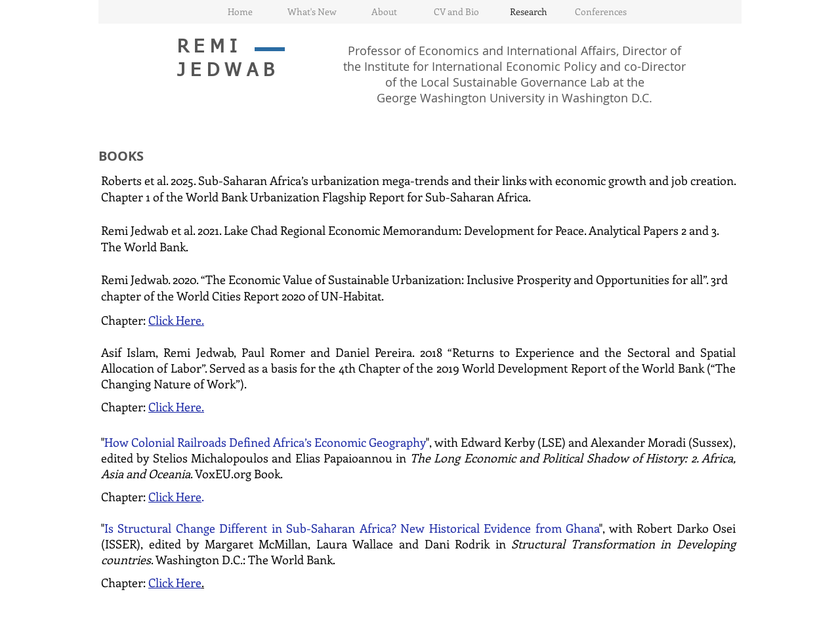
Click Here (175, 497)
